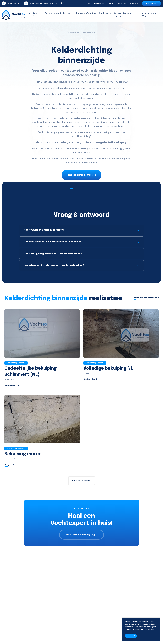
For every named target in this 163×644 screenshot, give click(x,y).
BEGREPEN (131, 636)
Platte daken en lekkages (148, 15)
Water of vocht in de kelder (58, 13)
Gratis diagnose (152, 3)
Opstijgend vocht (34, 15)
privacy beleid (146, 627)
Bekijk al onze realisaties (146, 298)
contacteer (104, 159)
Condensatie (105, 13)
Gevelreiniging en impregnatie (122, 15)
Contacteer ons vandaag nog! (81, 535)
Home (87, 3)
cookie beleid (133, 627)
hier (47, 143)
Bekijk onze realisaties (81, 187)
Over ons (122, 3)
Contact (134, 3)
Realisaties (99, 3)
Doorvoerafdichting (86, 13)
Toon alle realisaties (82, 481)
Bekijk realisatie (12, 386)
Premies (111, 3)
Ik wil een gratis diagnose (81, 175)
